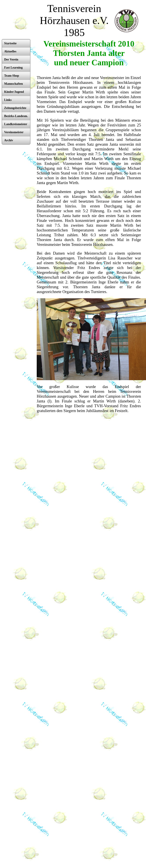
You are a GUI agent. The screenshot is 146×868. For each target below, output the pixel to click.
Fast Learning (13, 68)
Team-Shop (12, 76)
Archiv (9, 140)
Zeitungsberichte (15, 108)
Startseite (10, 43)
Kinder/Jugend (14, 92)
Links (8, 100)
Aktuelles (10, 51)
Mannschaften (14, 84)
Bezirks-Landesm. (16, 116)
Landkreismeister (16, 124)
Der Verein (11, 60)
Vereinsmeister (14, 132)
